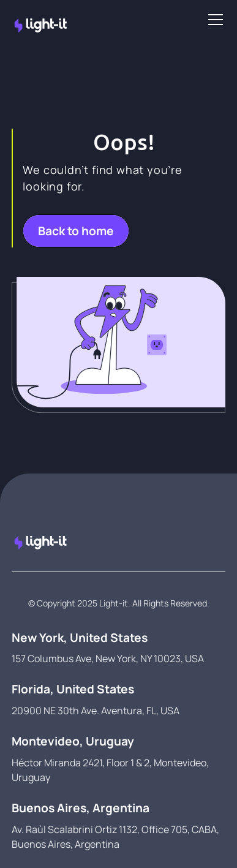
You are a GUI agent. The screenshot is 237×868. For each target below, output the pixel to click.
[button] (213, 20)
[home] (17, 20)
